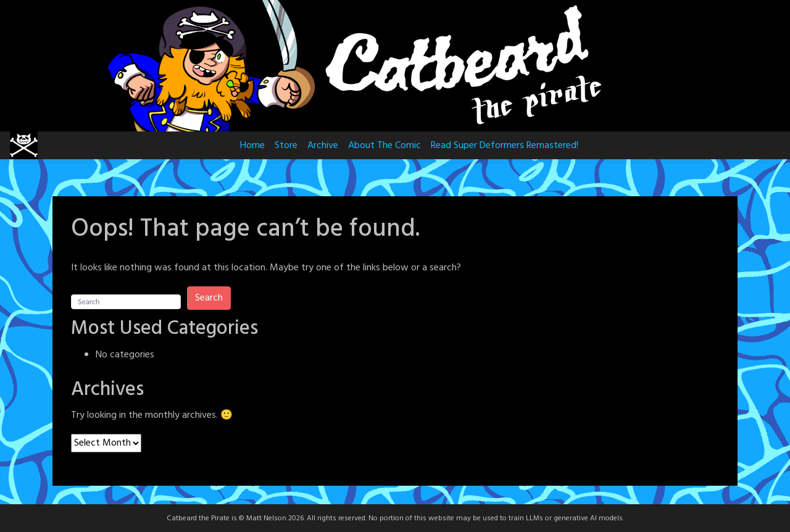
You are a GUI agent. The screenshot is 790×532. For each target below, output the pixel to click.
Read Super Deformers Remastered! (505, 146)
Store (286, 146)
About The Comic (385, 146)
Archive (323, 146)
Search (209, 298)
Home (252, 146)
